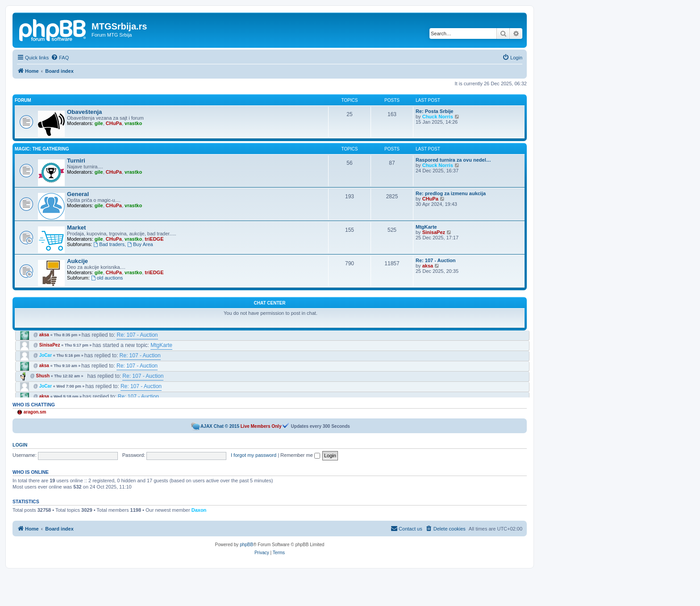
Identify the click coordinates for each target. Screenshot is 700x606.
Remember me (300, 455)
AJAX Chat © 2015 (220, 426)
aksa (428, 266)
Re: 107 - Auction (435, 260)
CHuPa (114, 123)
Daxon (199, 510)
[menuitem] (60, 58)
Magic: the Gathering (42, 149)
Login (20, 445)
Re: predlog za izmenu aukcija (451, 193)
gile (99, 123)
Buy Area (140, 244)
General (78, 194)
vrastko (133, 123)
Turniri (76, 161)
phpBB (246, 545)
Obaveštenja (84, 112)
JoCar (46, 355)
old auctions (107, 278)
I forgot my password (254, 455)
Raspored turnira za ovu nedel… (453, 160)
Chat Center (270, 303)
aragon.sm (35, 412)
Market (77, 228)
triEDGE (154, 239)
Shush (43, 376)
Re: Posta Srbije (434, 111)
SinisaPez (434, 232)
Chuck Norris (438, 117)
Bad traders (109, 244)
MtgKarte (426, 227)
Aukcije (77, 261)
